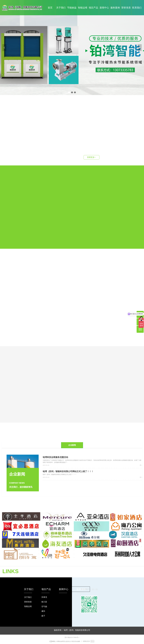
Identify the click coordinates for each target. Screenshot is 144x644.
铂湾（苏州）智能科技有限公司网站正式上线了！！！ (68, 471)
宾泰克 (44, 597)
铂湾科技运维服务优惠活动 (55, 457)
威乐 (43, 611)
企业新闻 (72, 445)
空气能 (44, 607)
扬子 (43, 616)
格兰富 (44, 602)
